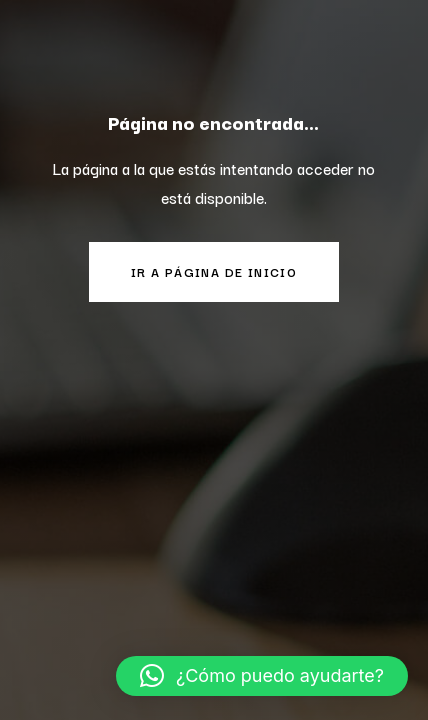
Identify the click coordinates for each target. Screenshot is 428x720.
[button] (262, 676)
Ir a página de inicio (214, 271)
